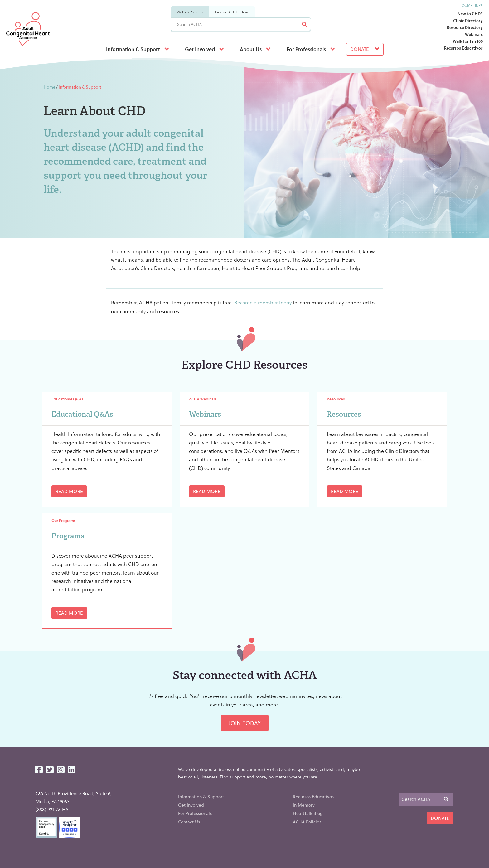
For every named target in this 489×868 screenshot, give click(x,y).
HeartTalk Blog (308, 813)
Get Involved (205, 49)
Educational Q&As (82, 414)
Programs (68, 536)
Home (49, 87)
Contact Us (189, 822)
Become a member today (263, 302)
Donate (365, 49)
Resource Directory (465, 27)
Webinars (474, 34)
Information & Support (138, 49)
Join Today (245, 723)
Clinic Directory (468, 20)
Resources (344, 414)
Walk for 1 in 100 (468, 41)
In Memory (304, 805)
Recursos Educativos (463, 48)
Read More (69, 491)
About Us (255, 49)
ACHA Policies (307, 822)
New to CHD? (470, 14)
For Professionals (311, 49)
